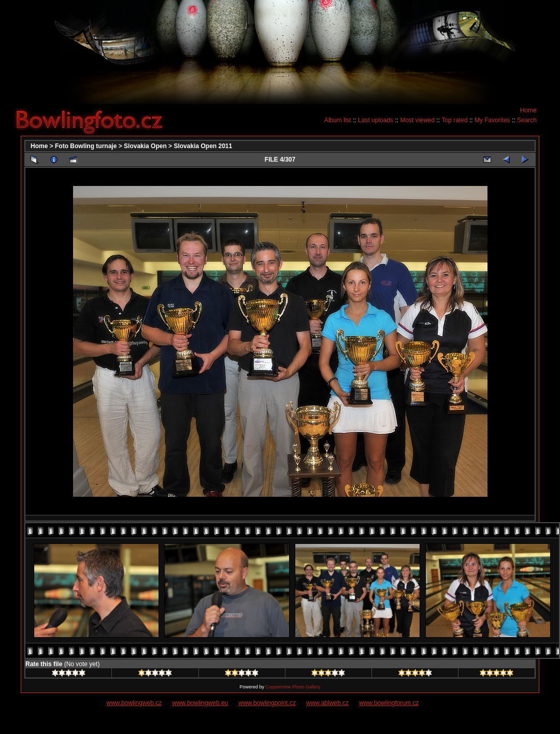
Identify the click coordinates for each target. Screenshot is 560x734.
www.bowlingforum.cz (389, 703)
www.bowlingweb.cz (134, 703)
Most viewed (417, 120)
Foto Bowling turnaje (86, 146)
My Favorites (492, 120)
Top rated (455, 120)
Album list (338, 120)
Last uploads (376, 120)
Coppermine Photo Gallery (293, 687)
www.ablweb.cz (327, 703)
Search (527, 120)
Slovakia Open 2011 (203, 146)
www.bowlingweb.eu (200, 703)
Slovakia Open (145, 146)
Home (528, 110)
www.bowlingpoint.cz (267, 703)
